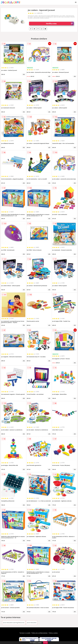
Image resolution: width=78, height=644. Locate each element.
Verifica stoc (60, 24)
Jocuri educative (32, 623)
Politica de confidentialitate (40, 633)
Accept (45, 643)
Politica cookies (53, 633)
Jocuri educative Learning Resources (14, 623)
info (24, 74)
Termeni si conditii (25, 633)
